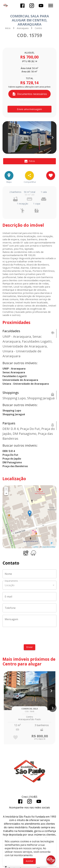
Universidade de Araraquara (20, 380)
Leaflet (35, 547)
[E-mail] (29, 597)
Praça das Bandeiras (15, 466)
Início (8, 28)
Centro (38, 28)
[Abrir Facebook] (22, 6)
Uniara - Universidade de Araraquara (26, 384)
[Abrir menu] (51, 6)
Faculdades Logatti (15, 376)
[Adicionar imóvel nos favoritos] (51, 175)
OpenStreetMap (49, 547)
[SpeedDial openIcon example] (29, 175)
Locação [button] (10, 585)
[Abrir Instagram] (32, 6)
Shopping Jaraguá (14, 414)
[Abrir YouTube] (41, 6)
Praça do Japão (12, 459)
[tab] (29, 161)
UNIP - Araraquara (14, 369)
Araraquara (23, 28)
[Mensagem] (29, 621)
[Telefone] (29, 608)
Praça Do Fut (10, 455)
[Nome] (29, 574)
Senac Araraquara (14, 372)
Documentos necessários (29, 94)
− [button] (6, 493)
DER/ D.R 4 (9, 451)
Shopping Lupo (12, 411)
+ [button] (6, 489)
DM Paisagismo (12, 462)
